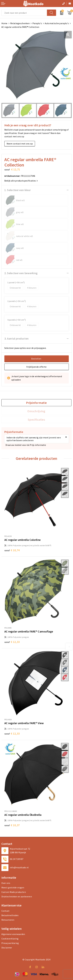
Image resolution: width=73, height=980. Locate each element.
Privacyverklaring (10, 943)
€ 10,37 (12, 825)
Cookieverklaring (10, 939)
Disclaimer (7, 948)
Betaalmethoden (10, 915)
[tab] (36, 403)
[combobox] (24, 13)
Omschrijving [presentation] (36, 411)
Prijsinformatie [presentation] (36, 403)
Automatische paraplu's (57, 23)
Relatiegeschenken (20, 23)
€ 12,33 (12, 642)
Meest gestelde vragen (13, 888)
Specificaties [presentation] (36, 420)
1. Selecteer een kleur (18, 190)
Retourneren (8, 920)
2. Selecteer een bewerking (21, 273)
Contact (5, 911)
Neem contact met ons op (20, 144)
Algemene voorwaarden (13, 934)
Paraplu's (37, 23)
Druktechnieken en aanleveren (17, 896)
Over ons (6, 883)
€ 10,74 (12, 550)
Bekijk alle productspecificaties (21, 181)
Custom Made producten (14, 892)
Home (4, 23)
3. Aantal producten (17, 338)
